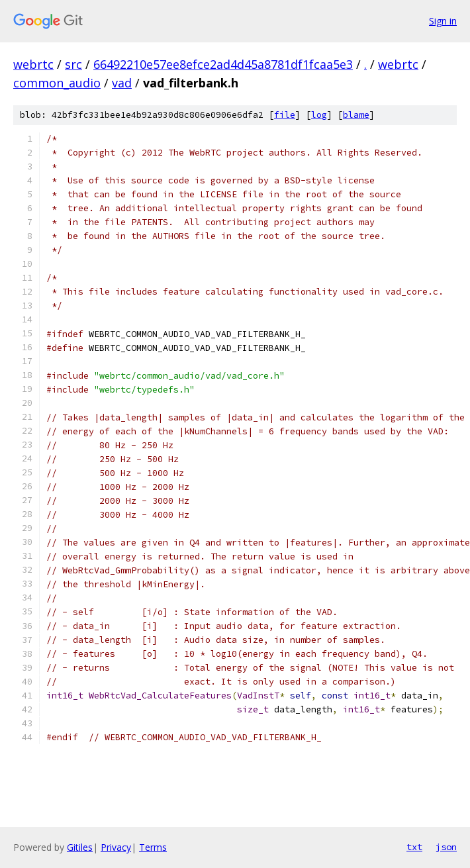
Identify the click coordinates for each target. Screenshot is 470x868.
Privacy (116, 847)
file (285, 115)
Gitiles (80, 847)
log (319, 115)
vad (122, 83)
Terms (153, 847)
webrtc (33, 64)
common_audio (57, 83)
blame (356, 115)
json (446, 847)
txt (414, 847)
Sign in (443, 21)
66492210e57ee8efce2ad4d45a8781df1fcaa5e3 (223, 64)
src (73, 64)
